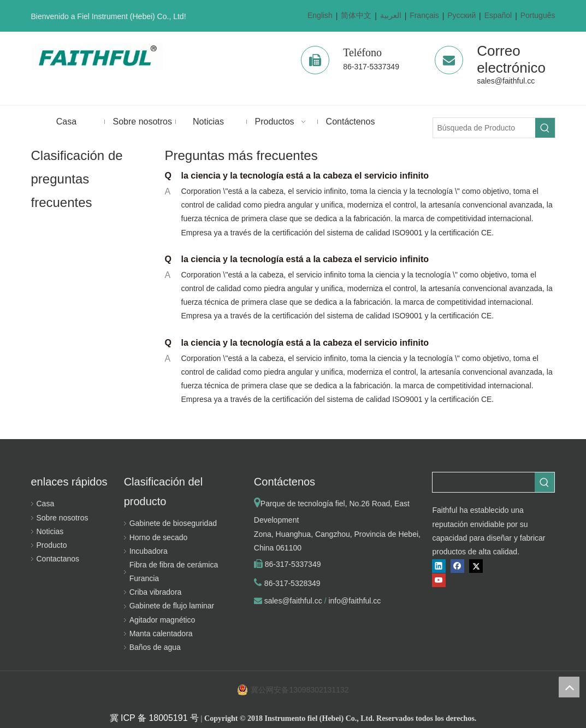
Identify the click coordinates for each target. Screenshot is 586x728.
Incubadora (149, 551)
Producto (52, 545)
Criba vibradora (156, 592)
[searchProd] (484, 482)
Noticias (50, 531)
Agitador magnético (162, 620)
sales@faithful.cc (506, 81)
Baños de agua (155, 647)
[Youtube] (439, 580)
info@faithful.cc (354, 601)
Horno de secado (159, 537)
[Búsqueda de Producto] (484, 128)
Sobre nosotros (63, 518)
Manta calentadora (161, 634)
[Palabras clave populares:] (545, 128)
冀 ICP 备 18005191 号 (154, 718)
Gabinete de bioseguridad (173, 523)
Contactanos (58, 559)
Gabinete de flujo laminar (172, 606)
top (569, 687)
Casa (46, 504)
